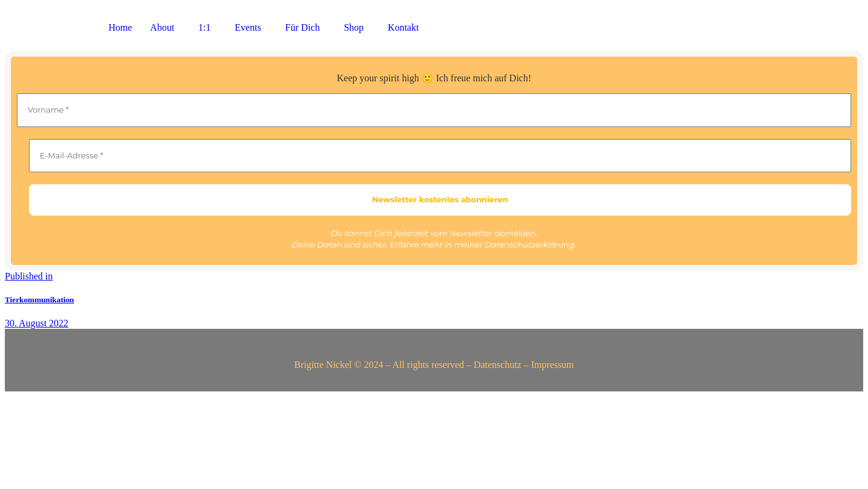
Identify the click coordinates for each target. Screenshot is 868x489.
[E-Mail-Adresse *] (440, 156)
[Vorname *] (434, 110)
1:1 (204, 27)
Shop (354, 27)
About (162, 27)
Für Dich (302, 27)
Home (120, 27)
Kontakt (403, 27)
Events (248, 27)
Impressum (552, 365)
